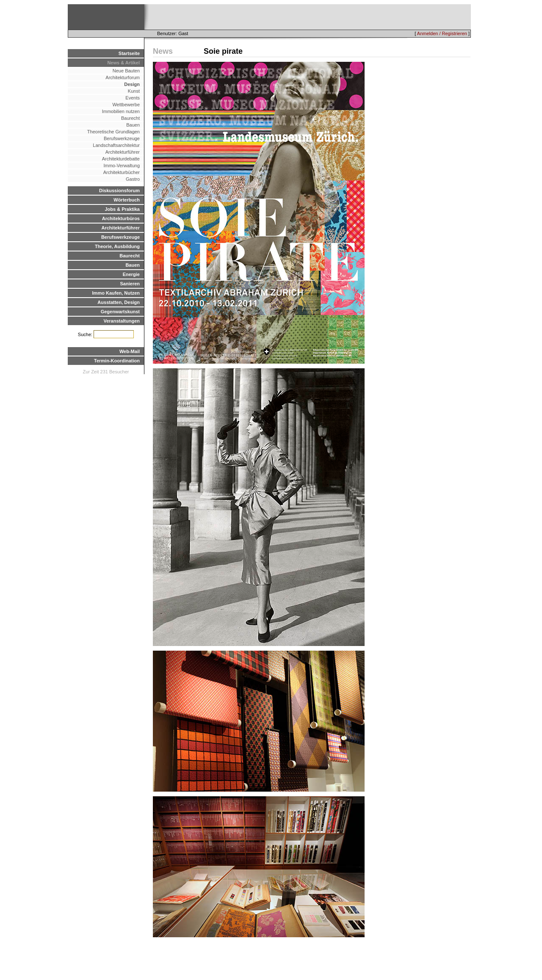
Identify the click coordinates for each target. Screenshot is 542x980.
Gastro (133, 179)
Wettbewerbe (126, 105)
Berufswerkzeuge (122, 138)
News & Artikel (123, 63)
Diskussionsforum (119, 190)
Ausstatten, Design (119, 302)
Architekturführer (123, 152)
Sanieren (130, 284)
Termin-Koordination (117, 361)
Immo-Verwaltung (122, 166)
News (163, 51)
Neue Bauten (126, 71)
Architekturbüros (121, 218)
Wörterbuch (127, 200)
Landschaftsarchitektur (116, 145)
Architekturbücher (122, 172)
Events (133, 98)
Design (132, 84)
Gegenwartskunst (120, 312)
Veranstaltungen (122, 321)
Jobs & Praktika (122, 209)
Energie (131, 274)
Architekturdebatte (121, 159)
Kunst (134, 91)
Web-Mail (130, 351)
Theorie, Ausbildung (117, 246)
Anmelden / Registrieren (442, 33)
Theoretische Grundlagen (113, 132)
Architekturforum (123, 77)
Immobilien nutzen (121, 111)
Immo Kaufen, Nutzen (116, 293)
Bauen (133, 125)
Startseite (129, 53)
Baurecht (130, 118)
